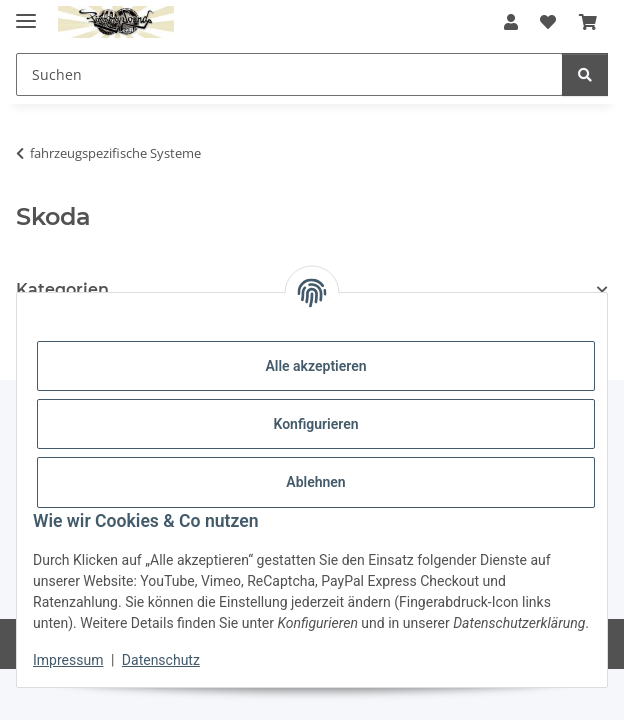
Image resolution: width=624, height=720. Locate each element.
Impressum (68, 660)
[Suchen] (585, 74)
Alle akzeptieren (315, 366)
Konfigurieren (315, 424)
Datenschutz (161, 660)
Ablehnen (315, 482)
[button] (511, 22)
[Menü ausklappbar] (26, 12)
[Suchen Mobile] (289, 74)
